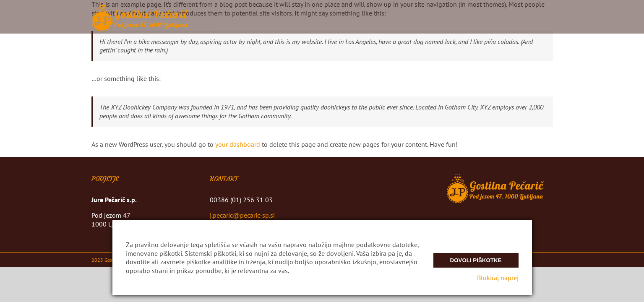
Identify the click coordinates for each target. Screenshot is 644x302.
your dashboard (238, 144)
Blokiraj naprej (498, 278)
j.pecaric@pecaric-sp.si (242, 215)
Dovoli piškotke (476, 260)
